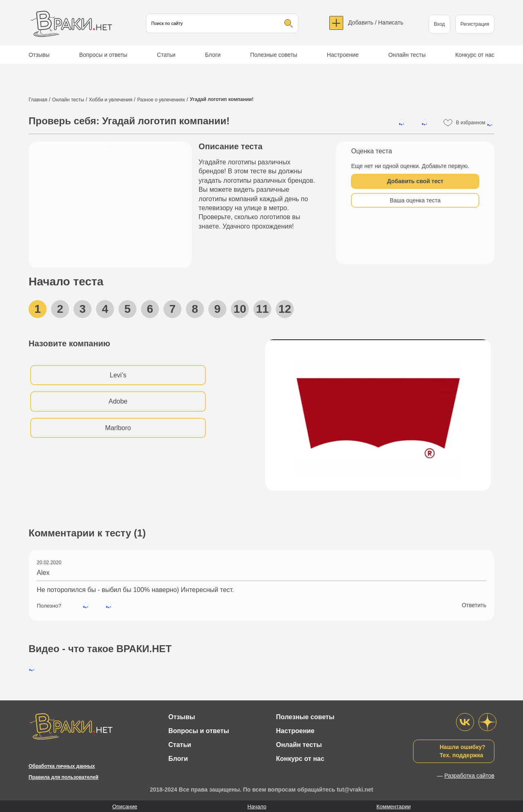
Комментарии (393, 806)
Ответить (474, 605)
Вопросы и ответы (103, 55)
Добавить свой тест (415, 181)
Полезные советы (274, 55)
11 (262, 309)
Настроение (343, 55)
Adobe (118, 401)
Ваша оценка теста (415, 200)
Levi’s (118, 375)
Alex (43, 573)
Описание (125, 806)
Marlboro (118, 428)
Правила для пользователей (64, 777)
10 (240, 309)
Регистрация (475, 24)
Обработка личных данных (62, 766)
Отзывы (39, 55)
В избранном (475, 123)
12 (285, 309)
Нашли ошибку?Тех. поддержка (463, 751)
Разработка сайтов (469, 776)
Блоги (213, 55)
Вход (439, 24)
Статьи (166, 55)
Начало (257, 806)
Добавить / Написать (376, 22)
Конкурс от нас (475, 55)
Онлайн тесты (407, 55)
